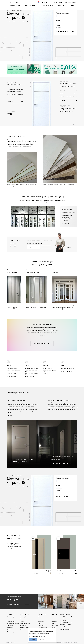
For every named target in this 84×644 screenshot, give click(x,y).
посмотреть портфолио (42, 343)
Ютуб (53, 623)
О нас (40, 617)
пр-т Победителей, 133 (66, 617)
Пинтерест (54, 621)
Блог (39, 623)
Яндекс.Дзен (55, 625)
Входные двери (15, 6)
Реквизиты (41, 625)
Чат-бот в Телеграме (70, 2)
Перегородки (10, 627)
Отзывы (22, 630)
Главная (9, 11)
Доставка (46, 365)
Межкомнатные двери (17, 11)
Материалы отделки (25, 623)
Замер (9, 365)
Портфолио (23, 625)
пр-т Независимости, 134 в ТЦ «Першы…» (67, 619)
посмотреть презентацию (62, 463)
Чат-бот (53, 627)
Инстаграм (54, 617)
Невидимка (62, 6)
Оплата (27, 365)
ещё (73, 6)
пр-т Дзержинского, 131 (66, 622)
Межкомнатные (48, 6)
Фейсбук (54, 619)
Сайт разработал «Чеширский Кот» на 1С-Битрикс (67, 642)
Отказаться (42, 639)
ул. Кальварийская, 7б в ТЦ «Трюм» (66, 625)
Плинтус (9, 630)
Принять (33, 639)
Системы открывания (12, 632)
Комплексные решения (13, 623)
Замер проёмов (24, 617)
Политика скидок (25, 627)
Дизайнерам (41, 621)
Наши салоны (42, 619)
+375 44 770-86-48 (58, 2)
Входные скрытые (31, 6)
